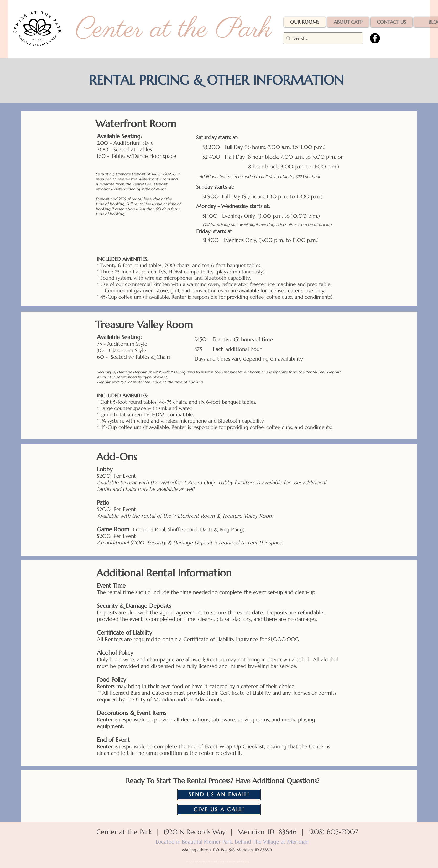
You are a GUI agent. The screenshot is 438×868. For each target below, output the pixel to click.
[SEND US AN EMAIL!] (219, 795)
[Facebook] (375, 38)
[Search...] (323, 38)
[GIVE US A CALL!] (219, 810)
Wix (247, 862)
